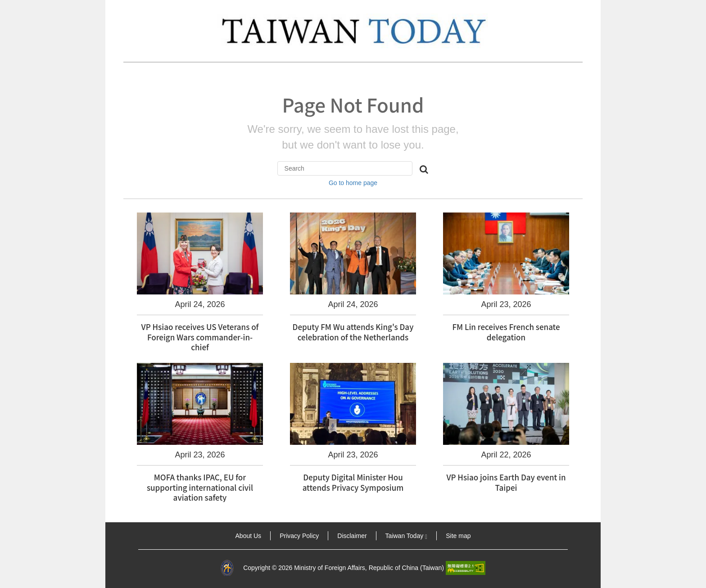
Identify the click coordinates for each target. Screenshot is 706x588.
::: (118, 536)
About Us (249, 536)
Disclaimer (352, 536)
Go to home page (353, 183)
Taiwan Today (407, 536)
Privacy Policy (299, 536)
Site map (458, 536)
